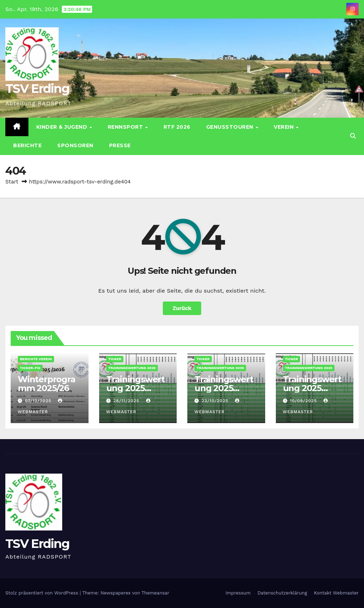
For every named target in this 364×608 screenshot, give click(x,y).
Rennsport (126, 127)
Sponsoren (75, 145)
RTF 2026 (177, 127)
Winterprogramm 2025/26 (47, 384)
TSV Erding (37, 89)
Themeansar (155, 593)
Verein (285, 127)
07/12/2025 (39, 401)
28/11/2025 (127, 401)
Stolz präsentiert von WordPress (42, 593)
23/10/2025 (216, 401)
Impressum (238, 593)
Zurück (182, 308)
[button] (353, 136)
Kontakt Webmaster (336, 593)
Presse (120, 145)
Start (12, 182)
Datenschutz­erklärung (282, 593)
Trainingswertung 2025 (132, 368)
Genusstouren (231, 127)
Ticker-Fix (30, 368)
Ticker (115, 359)
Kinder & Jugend (63, 127)
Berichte (27, 145)
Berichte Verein (36, 359)
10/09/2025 (304, 401)
